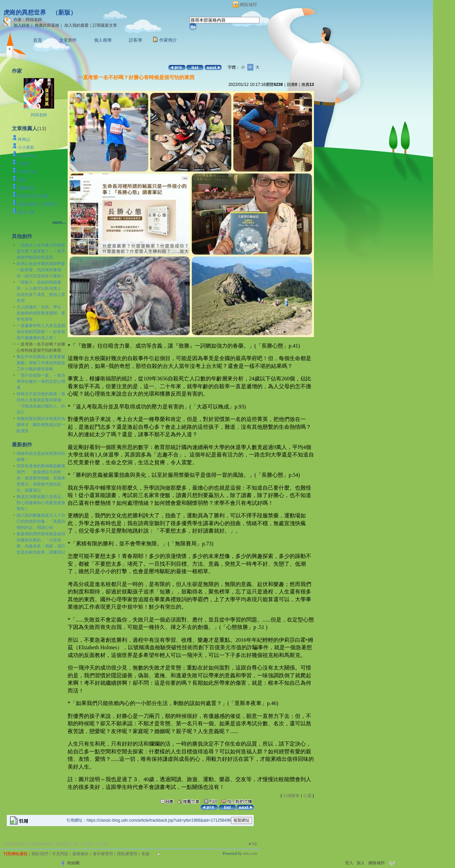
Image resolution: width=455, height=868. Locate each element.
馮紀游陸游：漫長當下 (38, 204)
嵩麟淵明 (26, 188)
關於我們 (40, 854)
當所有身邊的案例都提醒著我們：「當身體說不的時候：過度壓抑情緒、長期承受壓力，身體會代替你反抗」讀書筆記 (41, 478)
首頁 (38, 40)
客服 (145, 854)
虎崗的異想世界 (25, 13)
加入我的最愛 (76, 25)
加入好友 (22, 25)
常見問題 (60, 854)
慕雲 (22, 180)
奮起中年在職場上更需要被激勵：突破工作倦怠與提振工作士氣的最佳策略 (41, 363)
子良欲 (24, 164)
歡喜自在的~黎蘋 (33, 196)
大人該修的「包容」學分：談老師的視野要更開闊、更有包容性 (41, 313)
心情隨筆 (291, 796)
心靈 (308, 796)
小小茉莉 (26, 147)
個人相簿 (103, 40)
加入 (361, 863)
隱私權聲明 (127, 854)
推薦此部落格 (47, 25)
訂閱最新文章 (105, 25)
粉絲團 (73, 863)
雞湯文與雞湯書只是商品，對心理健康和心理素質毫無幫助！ (41, 503)
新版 (64, 13)
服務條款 (81, 854)
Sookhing (26, 156)
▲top (253, 843)
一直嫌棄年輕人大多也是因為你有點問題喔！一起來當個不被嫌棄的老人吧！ (41, 332)
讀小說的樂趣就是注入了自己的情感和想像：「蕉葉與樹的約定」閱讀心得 (41, 521)
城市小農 (26, 212)
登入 (349, 863)
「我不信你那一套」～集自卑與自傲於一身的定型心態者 (41, 381)
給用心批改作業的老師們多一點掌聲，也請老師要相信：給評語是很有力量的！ (41, 270)
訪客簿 (135, 40)
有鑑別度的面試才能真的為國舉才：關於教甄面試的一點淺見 (41, 425)
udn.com (250, 853)
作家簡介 (168, 40)
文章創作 (68, 40)
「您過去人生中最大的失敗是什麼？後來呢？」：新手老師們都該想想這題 (41, 251)
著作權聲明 (103, 854)
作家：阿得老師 (28, 20)
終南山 (24, 139)
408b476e (27, 172)
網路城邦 (248, 5)
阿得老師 (39, 115)
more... (59, 222)
